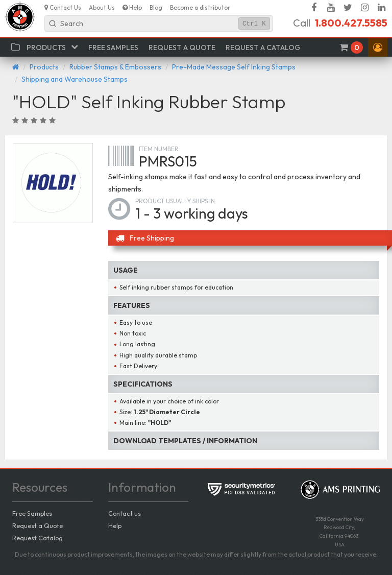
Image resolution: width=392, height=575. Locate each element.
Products (44, 67)
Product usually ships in (175, 201)
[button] (378, 47)
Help (115, 525)
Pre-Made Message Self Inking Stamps (234, 67)
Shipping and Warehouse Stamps (75, 79)
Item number (159, 149)
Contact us (125, 513)
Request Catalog (38, 538)
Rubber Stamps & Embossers (115, 67)
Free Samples (32, 513)
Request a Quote (38, 525)
